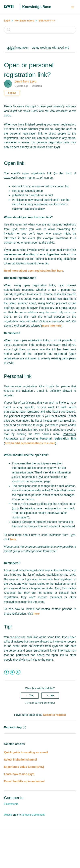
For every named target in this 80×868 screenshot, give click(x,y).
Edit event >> (47, 21)
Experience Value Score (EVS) (24, 767)
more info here (52, 326)
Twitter (12, 672)
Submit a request (55, 715)
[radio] (30, 696)
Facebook (7, 672)
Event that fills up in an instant (24, 781)
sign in (17, 815)
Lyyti (7, 21)
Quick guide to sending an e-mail (26, 752)
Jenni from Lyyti (26, 82)
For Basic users (24, 21)
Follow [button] (12, 93)
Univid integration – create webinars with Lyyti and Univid (38, 48)
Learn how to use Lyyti (19, 774)
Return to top (15, 727)
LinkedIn (18, 672)
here (13, 539)
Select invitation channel (20, 760)
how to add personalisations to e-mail (30, 443)
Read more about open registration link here (33, 271)
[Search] (40, 30)
